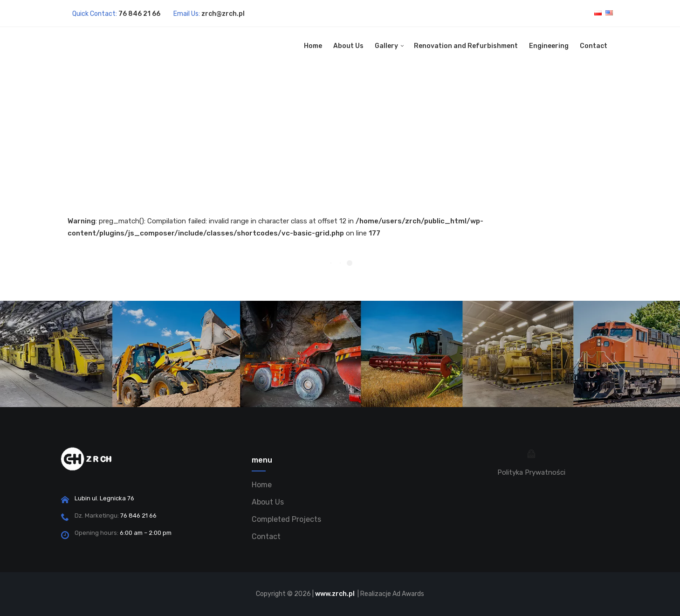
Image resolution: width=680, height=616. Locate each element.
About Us (348, 46)
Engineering (549, 46)
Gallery (386, 46)
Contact (594, 46)
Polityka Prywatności (531, 472)
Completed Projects (286, 519)
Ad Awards (408, 594)
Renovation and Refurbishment (466, 46)
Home (313, 46)
